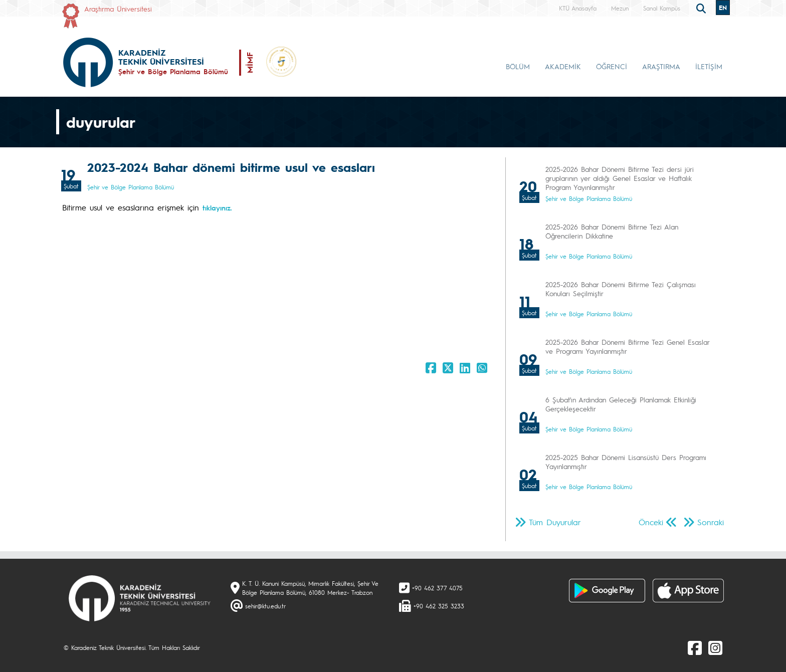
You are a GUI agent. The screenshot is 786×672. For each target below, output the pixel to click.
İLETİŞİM (709, 66)
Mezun (620, 8)
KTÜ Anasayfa (578, 8)
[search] (702, 8)
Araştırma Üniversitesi (118, 9)
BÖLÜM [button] (518, 66)
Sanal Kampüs (662, 8)
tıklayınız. (217, 207)
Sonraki (711, 522)
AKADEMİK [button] (563, 66)
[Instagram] (715, 647)
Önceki (651, 522)
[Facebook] (695, 647)
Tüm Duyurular (555, 522)
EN (723, 8)
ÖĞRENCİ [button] (612, 66)
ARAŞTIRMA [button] (661, 66)
